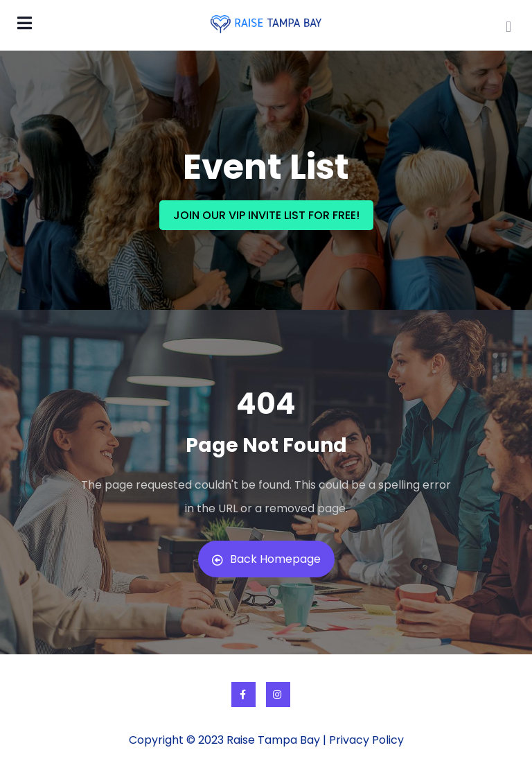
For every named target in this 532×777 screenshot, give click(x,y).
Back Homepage (266, 559)
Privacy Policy (366, 740)
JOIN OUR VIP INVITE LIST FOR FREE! (266, 215)
